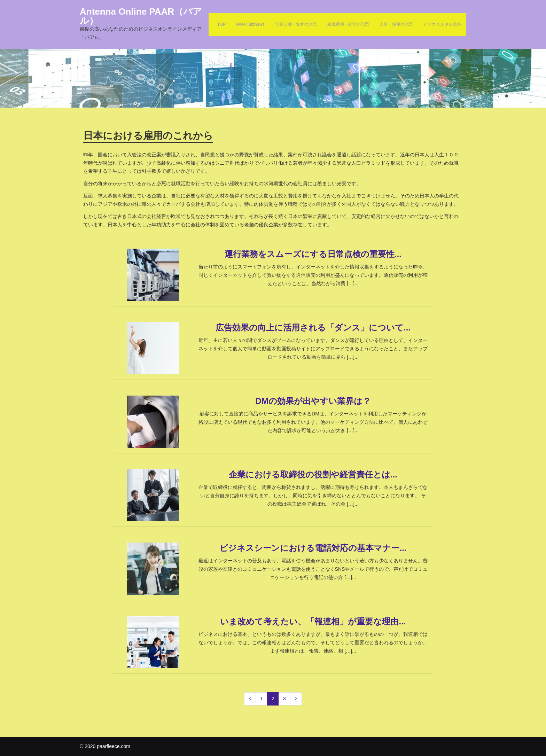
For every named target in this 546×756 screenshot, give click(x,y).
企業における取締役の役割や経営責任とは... (313, 474)
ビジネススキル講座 (442, 24)
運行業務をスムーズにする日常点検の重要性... (313, 254)
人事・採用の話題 (396, 24)
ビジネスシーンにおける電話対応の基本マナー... (313, 548)
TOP (221, 24)
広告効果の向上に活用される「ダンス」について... (313, 328)
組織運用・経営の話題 (348, 24)
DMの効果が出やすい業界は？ (313, 401)
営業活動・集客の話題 (296, 24)
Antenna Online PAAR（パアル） (141, 16)
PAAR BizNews (250, 24)
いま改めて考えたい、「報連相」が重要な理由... (313, 621)
